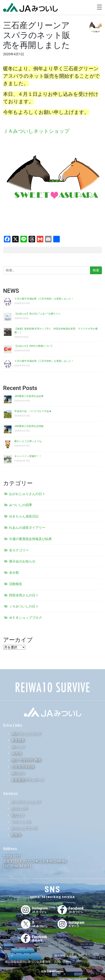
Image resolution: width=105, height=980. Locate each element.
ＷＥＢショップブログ (25, 618)
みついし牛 (20, 809)
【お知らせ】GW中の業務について (34, 346)
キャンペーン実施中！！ (28, 456)
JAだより (18, 773)
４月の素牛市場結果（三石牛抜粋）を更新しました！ (44, 361)
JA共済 (17, 754)
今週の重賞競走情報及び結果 (30, 539)
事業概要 (18, 740)
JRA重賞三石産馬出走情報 (29, 426)
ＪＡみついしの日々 (24, 606)
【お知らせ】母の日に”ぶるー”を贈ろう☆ (37, 314)
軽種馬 (16, 835)
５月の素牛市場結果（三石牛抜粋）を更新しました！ (44, 299)
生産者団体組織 (23, 767)
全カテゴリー (19, 550)
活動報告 (16, 584)
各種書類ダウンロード (28, 780)
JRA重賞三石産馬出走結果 (29, 396)
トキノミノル (21, 822)
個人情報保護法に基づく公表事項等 (28, 962)
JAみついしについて (26, 734)
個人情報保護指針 (66, 956)
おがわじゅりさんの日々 (27, 494)
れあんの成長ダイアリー (27, 528)
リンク (9, 956)
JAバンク (18, 747)
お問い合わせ (63, 962)
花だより (18, 815)
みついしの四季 (21, 505)
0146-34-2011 (21, 866)
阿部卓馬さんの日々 (24, 595)
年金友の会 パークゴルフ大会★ (33, 411)
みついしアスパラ (24, 828)
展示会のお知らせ (22, 561)
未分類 (14, 573)
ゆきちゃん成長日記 (24, 516)
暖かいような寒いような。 (29, 441)
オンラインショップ (26, 802)
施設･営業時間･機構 (26, 760)
